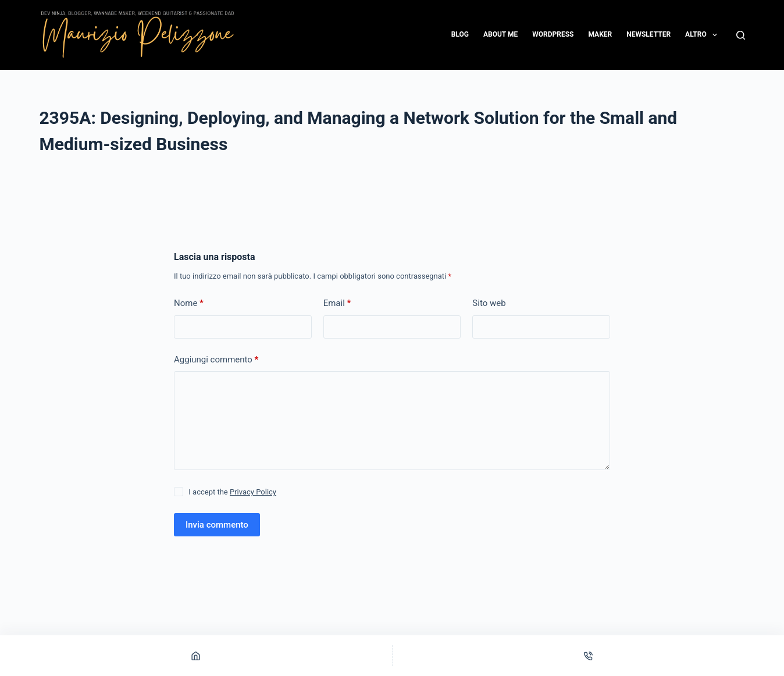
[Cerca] (741, 35)
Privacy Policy (253, 492)
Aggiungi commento (216, 360)
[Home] (196, 656)
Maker (600, 34)
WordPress (553, 34)
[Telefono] (589, 656)
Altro (703, 35)
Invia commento (217, 525)
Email (337, 303)
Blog (460, 34)
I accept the (232, 492)
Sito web (489, 303)
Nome (189, 303)
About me (500, 34)
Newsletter (648, 34)
